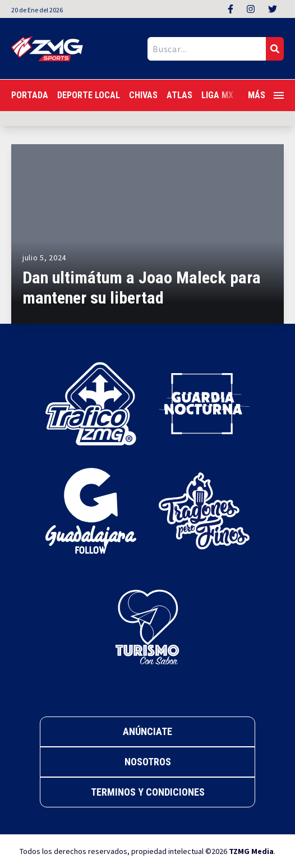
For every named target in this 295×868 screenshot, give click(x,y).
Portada (30, 95)
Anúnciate (147, 731)
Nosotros (148, 762)
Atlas (179, 95)
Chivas (143, 95)
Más (266, 95)
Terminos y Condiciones (148, 792)
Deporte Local (89, 95)
